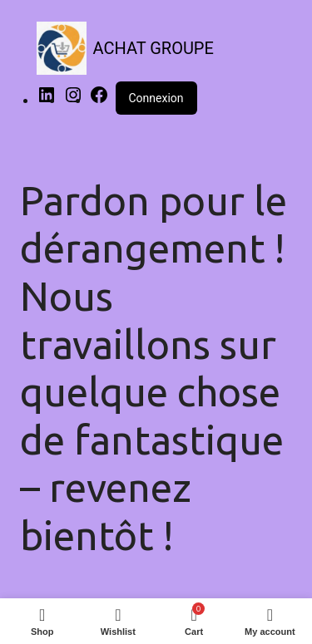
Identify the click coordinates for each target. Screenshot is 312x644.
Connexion (156, 98)
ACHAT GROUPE (154, 48)
